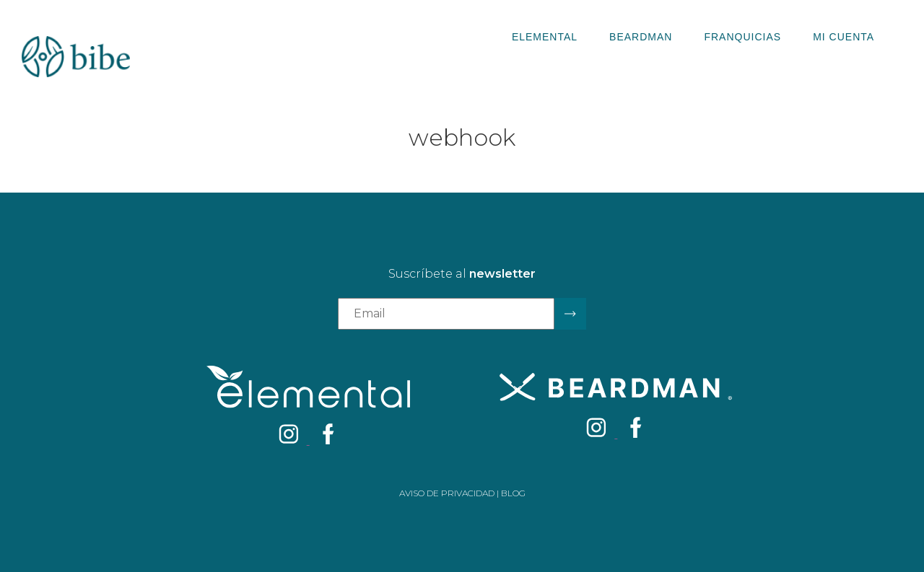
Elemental (545, 37)
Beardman (641, 37)
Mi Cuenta (844, 37)
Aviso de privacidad (447, 493)
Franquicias (742, 37)
